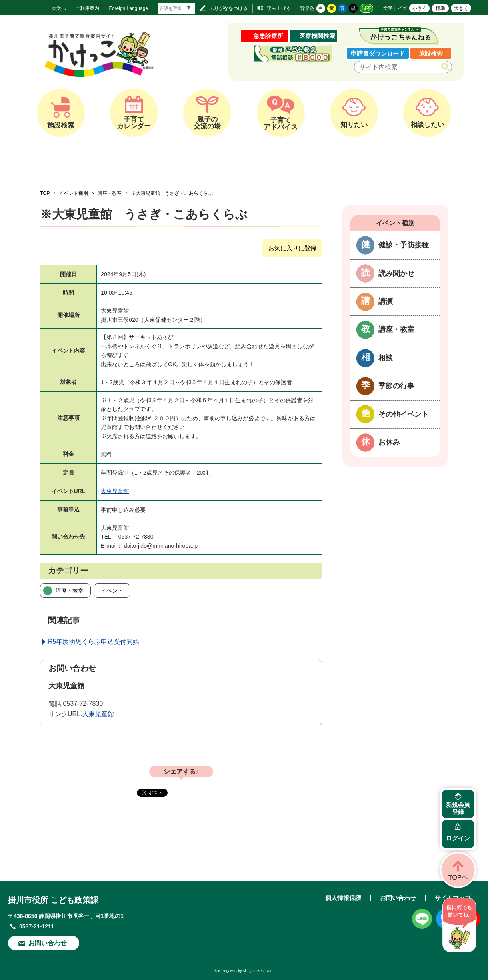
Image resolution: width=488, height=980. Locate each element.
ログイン (458, 838)
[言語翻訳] (176, 8)
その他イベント (404, 414)
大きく (461, 8)
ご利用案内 (87, 8)
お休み (389, 442)
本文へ (59, 8)
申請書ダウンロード (378, 53)
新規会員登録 (458, 808)
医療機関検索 (317, 36)
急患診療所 (268, 36)
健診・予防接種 (404, 245)
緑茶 (366, 8)
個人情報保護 (343, 898)
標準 (440, 8)
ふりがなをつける (228, 8)
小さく (420, 8)
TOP (45, 193)
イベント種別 (74, 193)
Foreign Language (129, 8)
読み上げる (279, 8)
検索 (447, 67)
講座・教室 (110, 193)
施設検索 (431, 53)
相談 (386, 358)
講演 (386, 301)
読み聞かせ (396, 273)
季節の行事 (396, 386)
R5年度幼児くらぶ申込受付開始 (94, 642)
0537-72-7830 (83, 704)
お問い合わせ (48, 943)
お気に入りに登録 (292, 248)
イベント (112, 591)
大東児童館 (115, 491)
